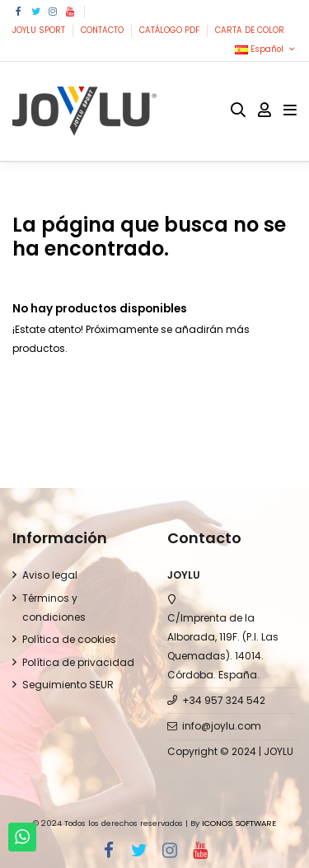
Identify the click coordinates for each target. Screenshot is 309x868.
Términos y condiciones (54, 608)
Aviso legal (50, 575)
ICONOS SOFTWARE (239, 823)
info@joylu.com (222, 726)
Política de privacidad (78, 662)
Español (266, 49)
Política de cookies (69, 639)
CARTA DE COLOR (250, 30)
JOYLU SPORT (40, 30)
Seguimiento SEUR (68, 685)
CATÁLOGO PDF (171, 30)
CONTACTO (103, 30)
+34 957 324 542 (224, 700)
